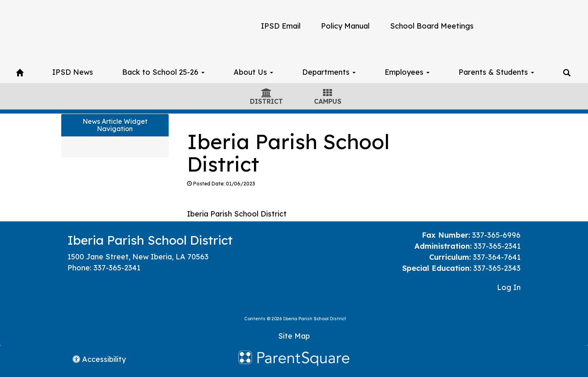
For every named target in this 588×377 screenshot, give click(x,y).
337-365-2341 (117, 268)
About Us (253, 72)
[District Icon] (266, 94)
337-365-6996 (496, 235)
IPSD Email (281, 26)
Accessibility (99, 359)
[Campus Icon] (327, 94)
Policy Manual (345, 26)
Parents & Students (496, 72)
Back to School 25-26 (163, 72)
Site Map (294, 336)
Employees (407, 72)
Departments (329, 72)
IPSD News (73, 72)
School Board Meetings (432, 26)
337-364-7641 (497, 257)
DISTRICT (266, 101)
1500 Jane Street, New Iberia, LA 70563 (138, 257)
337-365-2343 (497, 268)
